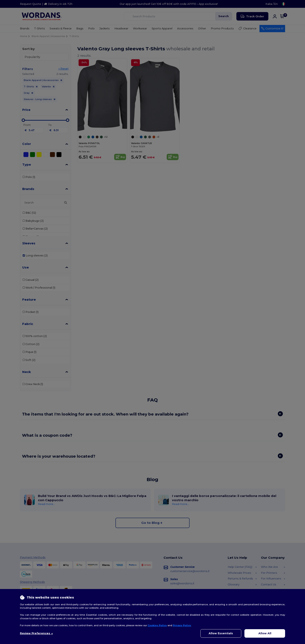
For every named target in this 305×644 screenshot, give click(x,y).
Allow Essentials (221, 633)
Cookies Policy (157, 625)
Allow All (265, 633)
